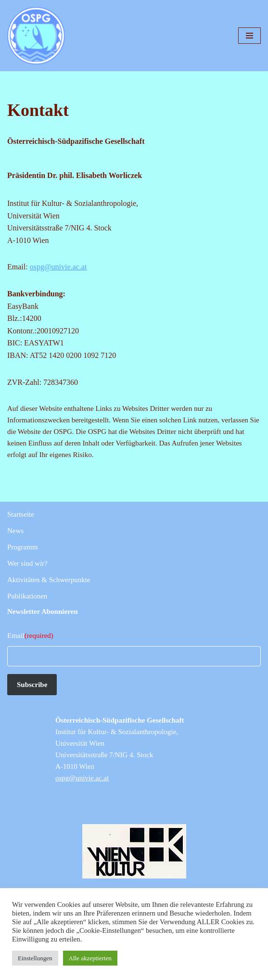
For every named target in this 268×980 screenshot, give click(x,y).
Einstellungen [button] (35, 958)
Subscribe (32, 685)
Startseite (21, 514)
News (15, 531)
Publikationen (27, 596)
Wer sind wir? (27, 563)
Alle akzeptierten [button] (90, 958)
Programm (22, 547)
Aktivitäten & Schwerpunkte (49, 580)
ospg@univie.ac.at (58, 267)
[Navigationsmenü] (249, 36)
